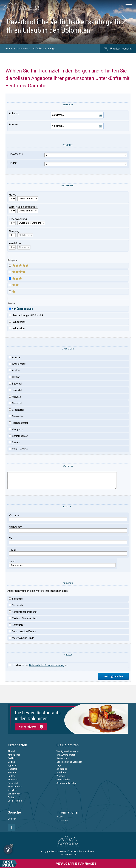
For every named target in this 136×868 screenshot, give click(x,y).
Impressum (62, 820)
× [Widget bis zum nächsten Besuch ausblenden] (12, 846)
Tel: (68, 541)
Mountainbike (63, 780)
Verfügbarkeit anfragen (44, 49)
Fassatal (12, 773)
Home (9, 49)
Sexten (11, 797)
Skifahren (61, 773)
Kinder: (68, 164)
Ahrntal (11, 752)
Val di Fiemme (15, 801)
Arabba (11, 759)
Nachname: (68, 529)
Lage (59, 766)
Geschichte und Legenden (69, 762)
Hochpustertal (15, 787)
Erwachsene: (68, 155)
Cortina (11, 762)
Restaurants (63, 759)
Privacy (60, 817)
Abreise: (56, 126)
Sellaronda (62, 769)
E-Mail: (68, 552)
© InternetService (60, 852)
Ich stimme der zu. (38, 665)
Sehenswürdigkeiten (66, 783)
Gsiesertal (13, 783)
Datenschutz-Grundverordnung (47, 665)
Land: (62, 564)
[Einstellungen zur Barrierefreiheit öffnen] (8, 849)
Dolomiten (22, 49)
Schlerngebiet (15, 794)
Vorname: (68, 518)
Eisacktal (12, 769)
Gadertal (12, 776)
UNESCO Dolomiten (66, 755)
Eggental (12, 766)
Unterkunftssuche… (118, 49)
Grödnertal (13, 780)
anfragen (48, 864)
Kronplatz (12, 790)
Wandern (61, 776)
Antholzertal (14, 755)
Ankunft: (56, 115)
